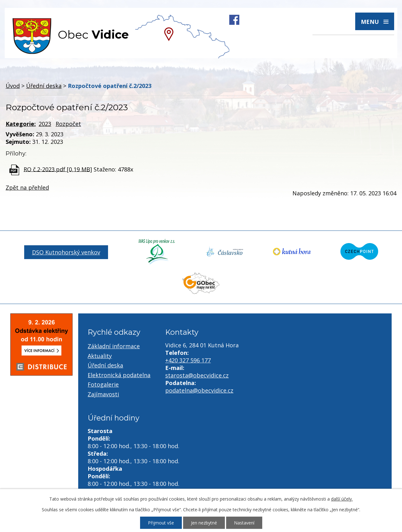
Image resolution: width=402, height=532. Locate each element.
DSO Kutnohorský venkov (66, 252)
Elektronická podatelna (119, 375)
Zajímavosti (103, 394)
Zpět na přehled (27, 187)
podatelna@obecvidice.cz (199, 390)
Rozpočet (68, 124)
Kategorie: (21, 124)
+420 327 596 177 (188, 360)
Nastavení (244, 523)
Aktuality (100, 356)
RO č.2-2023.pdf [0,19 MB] (58, 169)
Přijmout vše (161, 523)
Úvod (13, 86)
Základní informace (114, 346)
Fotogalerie (103, 384)
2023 (45, 124)
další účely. (342, 499)
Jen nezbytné (204, 523)
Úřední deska (44, 86)
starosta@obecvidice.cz (197, 375)
